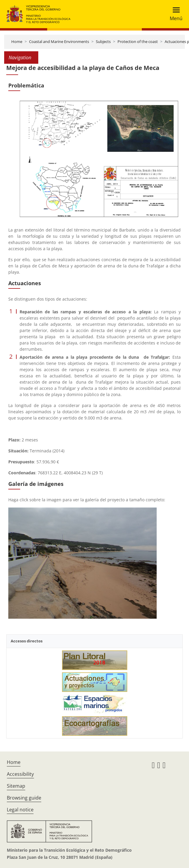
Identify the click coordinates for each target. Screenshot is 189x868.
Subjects (103, 42)
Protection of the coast (138, 42)
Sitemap (16, 786)
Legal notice (20, 810)
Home (17, 42)
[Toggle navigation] (174, 14)
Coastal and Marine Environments (59, 42)
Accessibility (20, 774)
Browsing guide (24, 798)
